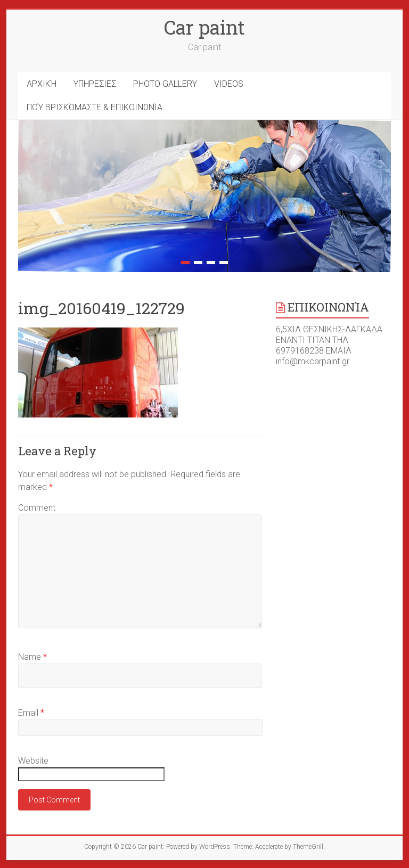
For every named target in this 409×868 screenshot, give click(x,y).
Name (32, 657)
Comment (37, 508)
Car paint (204, 27)
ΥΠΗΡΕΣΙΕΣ (95, 84)
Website (33, 761)
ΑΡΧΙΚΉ (42, 84)
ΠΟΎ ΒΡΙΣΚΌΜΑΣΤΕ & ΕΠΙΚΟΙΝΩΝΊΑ (95, 107)
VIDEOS (229, 84)
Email (31, 713)
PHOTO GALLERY (165, 84)
